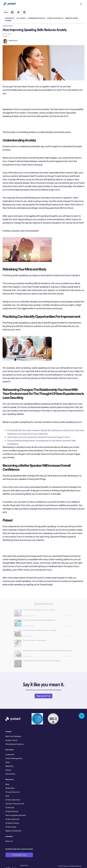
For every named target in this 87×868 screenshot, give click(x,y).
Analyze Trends (11, 740)
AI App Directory (12, 812)
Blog (7, 784)
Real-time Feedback (13, 737)
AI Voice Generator (13, 800)
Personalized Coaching (14, 744)
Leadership (10, 755)
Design (8, 770)
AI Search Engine (12, 823)
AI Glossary (10, 808)
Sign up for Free (44, 696)
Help (7, 796)
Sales (8, 762)
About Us (9, 841)
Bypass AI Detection (13, 831)
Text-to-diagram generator (16, 815)
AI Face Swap (11, 827)
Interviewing (10, 774)
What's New (10, 788)
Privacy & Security (12, 792)
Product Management (14, 759)
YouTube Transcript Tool (15, 804)
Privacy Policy (24, 865)
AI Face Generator (12, 819)
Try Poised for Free (19, 855)
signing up (31, 585)
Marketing (9, 766)
